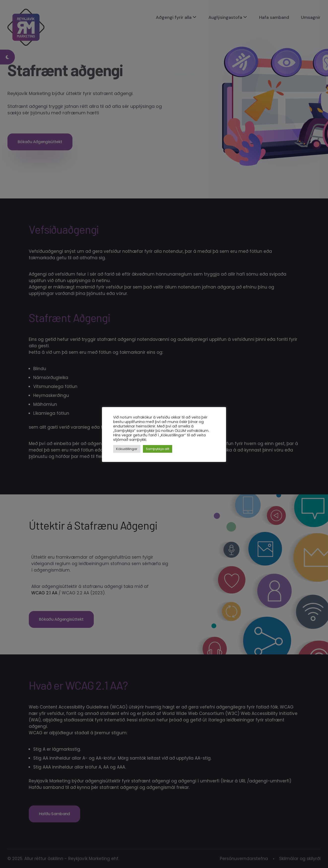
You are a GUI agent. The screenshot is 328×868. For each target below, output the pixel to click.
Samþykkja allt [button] (158, 449)
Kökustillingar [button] (127, 449)
